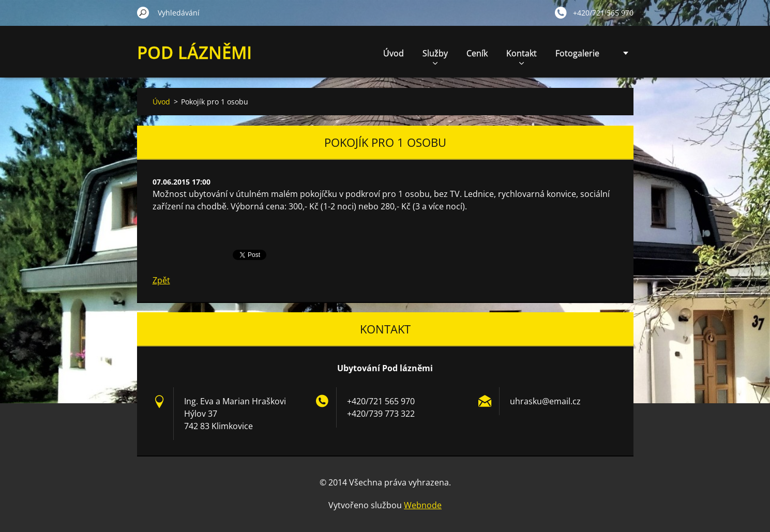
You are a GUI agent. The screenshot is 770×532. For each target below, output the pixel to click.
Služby (435, 56)
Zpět (161, 280)
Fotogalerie (577, 53)
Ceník (477, 53)
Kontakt (522, 56)
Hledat (143, 12)
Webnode (423, 505)
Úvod (394, 53)
